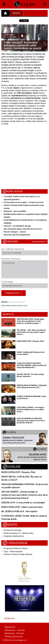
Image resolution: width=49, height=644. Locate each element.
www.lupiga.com (20, 640)
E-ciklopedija (15, 543)
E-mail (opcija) (24, 284)
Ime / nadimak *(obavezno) (24, 252)
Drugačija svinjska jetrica (14, 536)
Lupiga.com (9, 618)
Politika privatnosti (13, 636)
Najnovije (8, 314)
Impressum (9, 627)
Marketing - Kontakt (13, 633)
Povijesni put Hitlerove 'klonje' (16, 548)
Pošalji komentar (14, 293)
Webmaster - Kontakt (14, 630)
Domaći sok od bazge (12, 530)
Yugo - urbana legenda (13, 551)
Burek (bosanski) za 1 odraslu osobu (19, 533)
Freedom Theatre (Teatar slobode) (18, 554)
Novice (16, 13)
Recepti (10, 525)
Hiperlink (12, 467)
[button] (4, 4)
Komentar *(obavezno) (24, 268)
